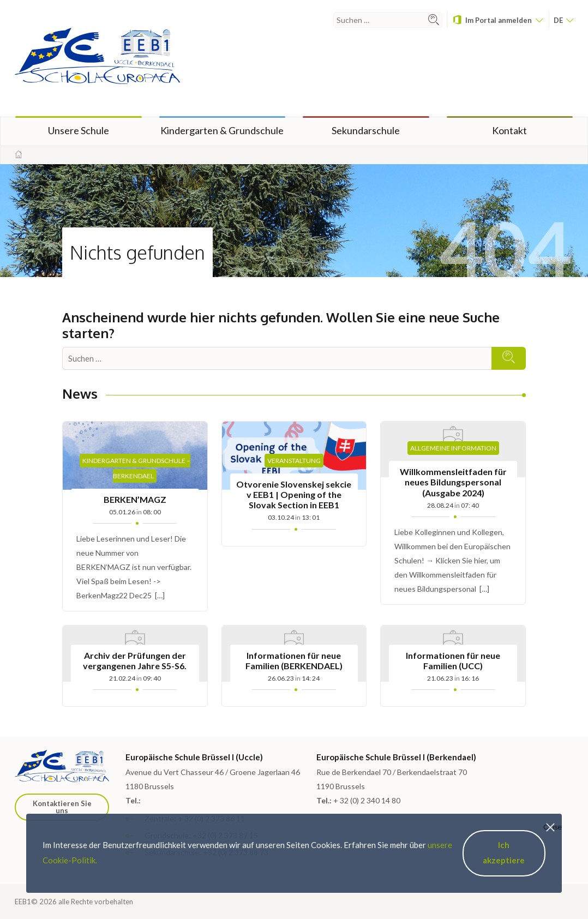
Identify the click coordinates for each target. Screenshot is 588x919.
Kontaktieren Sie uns (62, 807)
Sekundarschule (366, 130)
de (563, 20)
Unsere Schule (79, 130)
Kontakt (509, 130)
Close (553, 827)
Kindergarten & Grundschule (222, 130)
